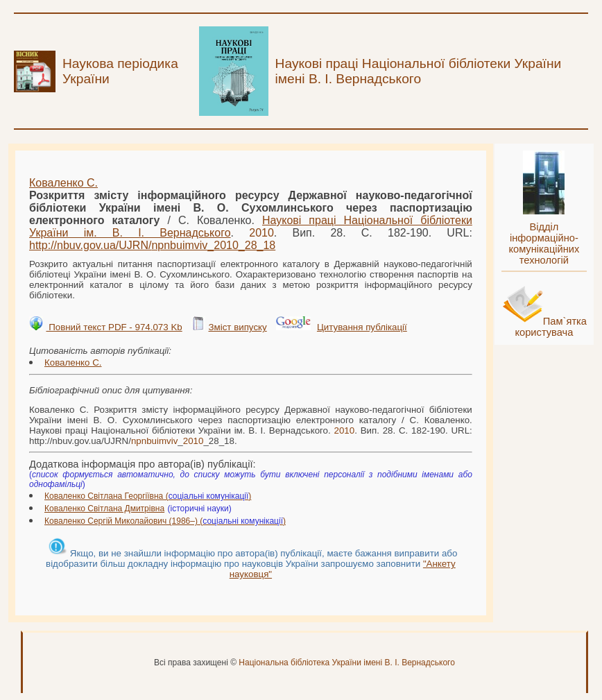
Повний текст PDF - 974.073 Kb (114, 327)
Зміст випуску (237, 327)
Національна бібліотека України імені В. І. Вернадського (347, 663)
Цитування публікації (362, 327)
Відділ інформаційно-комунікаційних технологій (544, 244)
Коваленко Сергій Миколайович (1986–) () (165, 521)
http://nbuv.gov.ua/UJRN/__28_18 (152, 245)
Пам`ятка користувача (551, 327)
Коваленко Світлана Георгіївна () (148, 496)
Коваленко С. (63, 183)
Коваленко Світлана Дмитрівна (104, 509)
